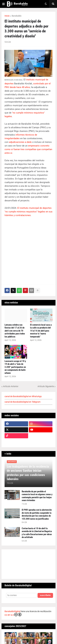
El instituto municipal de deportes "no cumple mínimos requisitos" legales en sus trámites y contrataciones (28, 212)
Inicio (7, 16)
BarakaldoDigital (12, 611)
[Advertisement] (28, 249)
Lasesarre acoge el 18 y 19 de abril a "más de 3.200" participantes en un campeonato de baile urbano (15, 367)
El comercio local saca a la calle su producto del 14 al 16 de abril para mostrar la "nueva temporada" (41, 331)
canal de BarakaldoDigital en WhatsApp (23, 396)
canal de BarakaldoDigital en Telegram (22, 402)
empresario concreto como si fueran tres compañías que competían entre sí (28, 149)
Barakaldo (17, 16)
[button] (3, 4)
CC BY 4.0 (13, 615)
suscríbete (45, 595)
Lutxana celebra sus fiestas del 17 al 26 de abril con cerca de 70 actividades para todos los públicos (15, 331)
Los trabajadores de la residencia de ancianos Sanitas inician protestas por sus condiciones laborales (28, 473)
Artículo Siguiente (46, 386)
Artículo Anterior (11, 386)
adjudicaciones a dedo (20, 142)
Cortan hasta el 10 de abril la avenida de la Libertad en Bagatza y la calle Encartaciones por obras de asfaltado (37, 533)
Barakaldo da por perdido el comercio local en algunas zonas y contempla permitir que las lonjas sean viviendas (37, 496)
